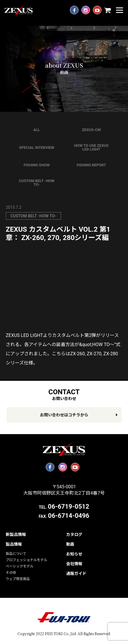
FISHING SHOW (37, 165)
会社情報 (74, 564)
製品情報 (14, 544)
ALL (37, 130)
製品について (16, 554)
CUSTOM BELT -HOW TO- (37, 183)
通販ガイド (76, 573)
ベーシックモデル (20, 566)
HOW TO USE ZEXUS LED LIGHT (91, 147)
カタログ (74, 534)
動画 (70, 544)
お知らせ (74, 554)
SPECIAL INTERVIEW (37, 148)
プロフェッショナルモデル (26, 560)
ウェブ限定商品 (18, 579)
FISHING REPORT (91, 165)
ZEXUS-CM (91, 130)
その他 (11, 573)
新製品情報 (16, 534)
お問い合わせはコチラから (64, 415)
